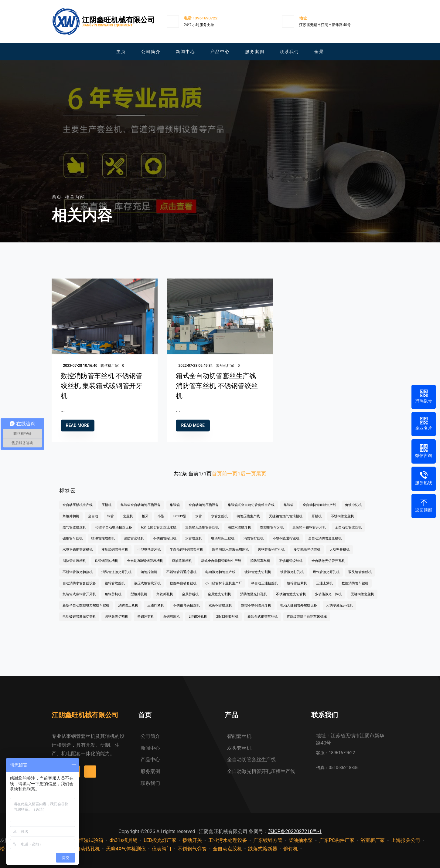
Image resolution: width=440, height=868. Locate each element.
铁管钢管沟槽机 (106, 566)
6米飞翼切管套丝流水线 (159, 532)
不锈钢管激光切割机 (78, 577)
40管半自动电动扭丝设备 (113, 532)
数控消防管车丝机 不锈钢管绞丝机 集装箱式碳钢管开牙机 (102, 389)
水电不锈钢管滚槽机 (78, 554)
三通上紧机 (324, 588)
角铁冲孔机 (165, 599)
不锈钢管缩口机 (165, 543)
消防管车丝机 (260, 566)
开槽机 (317, 521)
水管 (199, 521)
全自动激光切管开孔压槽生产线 (261, 771)
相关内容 (74, 197)
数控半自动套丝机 (183, 588)
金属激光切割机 (219, 599)
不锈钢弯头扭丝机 (186, 610)
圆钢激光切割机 (116, 621)
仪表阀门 (162, 849)
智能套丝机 (239, 736)
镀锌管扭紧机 (297, 588)
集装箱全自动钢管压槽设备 (141, 510)
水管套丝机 (219, 521)
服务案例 (255, 52)
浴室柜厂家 (373, 840)
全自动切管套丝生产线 (319, 510)
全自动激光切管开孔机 (328, 566)
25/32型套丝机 (227, 621)
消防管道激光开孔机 (116, 577)
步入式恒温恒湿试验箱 (79, 840)
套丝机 (128, 521)
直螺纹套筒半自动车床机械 (307, 621)
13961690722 (205, 18)
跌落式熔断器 (263, 849)
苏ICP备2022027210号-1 (295, 831)
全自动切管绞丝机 (348, 532)
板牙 (145, 521)
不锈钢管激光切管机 (291, 599)
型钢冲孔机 (139, 599)
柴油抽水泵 (301, 840)
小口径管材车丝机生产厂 (224, 588)
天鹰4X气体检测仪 (126, 849)
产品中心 (220, 52)
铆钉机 (291, 849)
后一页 (248, 474)
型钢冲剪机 (146, 621)
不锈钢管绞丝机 (291, 566)
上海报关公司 (406, 840)
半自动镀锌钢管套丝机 (186, 554)
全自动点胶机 (227, 849)
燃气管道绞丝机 (74, 532)
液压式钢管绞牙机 (147, 588)
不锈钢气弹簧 (192, 849)
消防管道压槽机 (74, 566)
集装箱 (175, 510)
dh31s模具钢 (124, 840)
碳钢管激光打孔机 (271, 554)
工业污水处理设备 (228, 840)
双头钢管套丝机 (360, 577)
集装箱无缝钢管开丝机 (202, 532)
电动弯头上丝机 (223, 543)
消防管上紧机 (128, 610)
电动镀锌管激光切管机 (79, 621)
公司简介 (151, 52)
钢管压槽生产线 (248, 521)
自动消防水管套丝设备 (79, 588)
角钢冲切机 (71, 521)
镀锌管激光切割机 (258, 577)
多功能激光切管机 (307, 554)
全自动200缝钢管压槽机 (145, 566)
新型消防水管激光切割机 (230, 554)
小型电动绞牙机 (149, 554)
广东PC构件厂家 (337, 840)
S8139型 (180, 521)
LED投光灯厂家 (160, 840)
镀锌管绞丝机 (115, 588)
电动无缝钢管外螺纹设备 (299, 610)
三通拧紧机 (156, 610)
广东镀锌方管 (268, 840)
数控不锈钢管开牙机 (256, 610)
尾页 (261, 474)
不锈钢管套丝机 (342, 521)
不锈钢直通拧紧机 (286, 543)
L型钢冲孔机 (198, 621)
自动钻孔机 (88, 849)
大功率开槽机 (339, 554)
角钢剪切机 (113, 599)
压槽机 (106, 510)
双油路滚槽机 (182, 566)
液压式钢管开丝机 (115, 554)
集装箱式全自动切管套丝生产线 (251, 510)
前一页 (230, 474)
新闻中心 (186, 52)
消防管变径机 (134, 543)
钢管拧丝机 (149, 577)
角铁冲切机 (353, 510)
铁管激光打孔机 (292, 577)
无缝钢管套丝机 (362, 599)
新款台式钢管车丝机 (263, 621)
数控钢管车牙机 (272, 532)
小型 (161, 521)
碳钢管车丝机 (73, 543)
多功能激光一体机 (328, 599)
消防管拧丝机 (254, 543)
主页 (121, 52)
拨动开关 (192, 840)
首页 (57, 197)
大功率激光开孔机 (339, 610)
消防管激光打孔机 (254, 599)
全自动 (93, 521)
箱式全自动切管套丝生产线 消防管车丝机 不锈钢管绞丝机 (217, 389)
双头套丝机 (239, 748)
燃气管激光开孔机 (326, 577)
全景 (319, 52)
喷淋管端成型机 (103, 543)
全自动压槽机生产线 (78, 510)
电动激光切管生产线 (220, 577)
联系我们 (289, 52)
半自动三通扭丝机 (264, 588)
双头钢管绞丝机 (220, 610)
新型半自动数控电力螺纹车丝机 (86, 610)
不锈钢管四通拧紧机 (181, 577)
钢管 (111, 521)
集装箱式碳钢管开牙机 (79, 599)
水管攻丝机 (194, 543)
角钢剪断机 (171, 621)
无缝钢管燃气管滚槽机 (286, 521)
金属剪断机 (190, 599)
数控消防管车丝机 (355, 588)
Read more (78, 429)
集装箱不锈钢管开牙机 (309, 532)
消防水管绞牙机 (239, 532)
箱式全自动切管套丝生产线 (221, 566)
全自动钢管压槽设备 (204, 510)
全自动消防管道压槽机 (325, 543)
